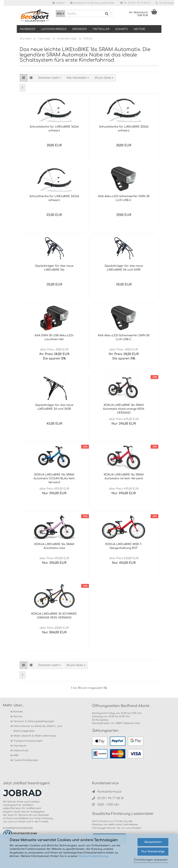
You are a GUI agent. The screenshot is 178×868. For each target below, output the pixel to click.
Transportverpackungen (28, 741)
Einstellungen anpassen (151, 860)
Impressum (20, 746)
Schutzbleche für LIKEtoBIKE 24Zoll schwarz (54, 198)
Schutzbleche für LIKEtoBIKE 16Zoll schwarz (54, 129)
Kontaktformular (107, 792)
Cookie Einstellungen (26, 760)
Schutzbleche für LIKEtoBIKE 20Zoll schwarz (124, 129)
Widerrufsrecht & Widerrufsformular (35, 736)
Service (18, 716)
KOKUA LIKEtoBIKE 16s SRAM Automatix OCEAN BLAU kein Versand (54, 478)
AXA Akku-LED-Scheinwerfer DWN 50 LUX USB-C (124, 337)
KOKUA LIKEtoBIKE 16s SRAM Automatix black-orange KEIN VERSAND (124, 409)
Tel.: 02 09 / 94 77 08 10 (135, 3)
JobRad (58, 3)
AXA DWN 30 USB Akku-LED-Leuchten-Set (54, 337)
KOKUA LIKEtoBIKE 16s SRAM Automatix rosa (54, 546)
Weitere (139, 29)
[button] (24, 78)
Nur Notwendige (153, 851)
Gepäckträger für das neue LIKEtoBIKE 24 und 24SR (124, 268)
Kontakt (18, 712)
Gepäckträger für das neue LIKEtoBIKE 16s (54, 268)
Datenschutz (21, 750)
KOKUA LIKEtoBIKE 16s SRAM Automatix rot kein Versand (124, 477)
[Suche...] (60, 14)
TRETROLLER (101, 29)
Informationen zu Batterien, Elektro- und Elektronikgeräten (38, 729)
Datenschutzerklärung (93, 856)
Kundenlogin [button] (165, 3)
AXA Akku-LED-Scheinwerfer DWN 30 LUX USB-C (124, 198)
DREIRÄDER (79, 29)
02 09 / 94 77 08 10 (108, 798)
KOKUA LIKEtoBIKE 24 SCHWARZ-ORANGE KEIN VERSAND (54, 616)
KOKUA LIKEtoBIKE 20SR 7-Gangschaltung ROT (124, 546)
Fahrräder (28, 29)
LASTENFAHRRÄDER (54, 29)
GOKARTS (121, 29)
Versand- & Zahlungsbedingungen (34, 721)
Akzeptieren (153, 842)
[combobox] (49, 78)
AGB (16, 755)
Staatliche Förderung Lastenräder (92, 3)
